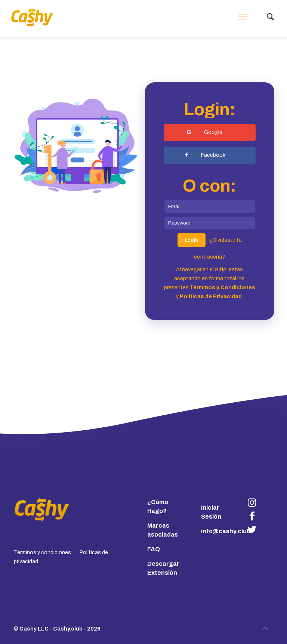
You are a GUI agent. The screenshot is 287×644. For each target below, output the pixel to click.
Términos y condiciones (42, 553)
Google (204, 132)
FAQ (154, 549)
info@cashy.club (226, 531)
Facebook (204, 155)
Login (192, 240)
